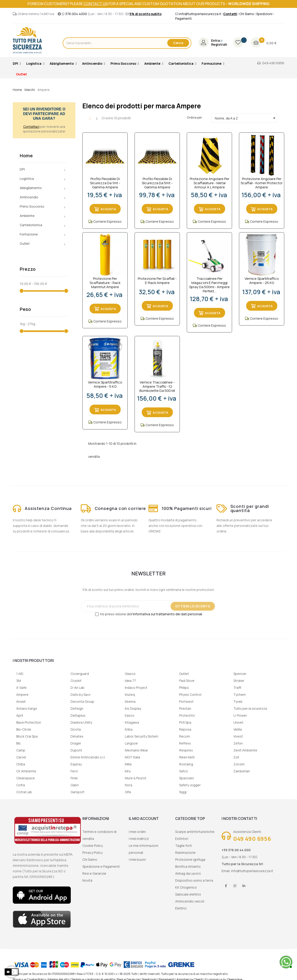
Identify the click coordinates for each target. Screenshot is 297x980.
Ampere (22, 695)
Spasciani (186, 778)
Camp (21, 750)
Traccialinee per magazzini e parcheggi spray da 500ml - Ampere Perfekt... (209, 285)
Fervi (74, 771)
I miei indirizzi (139, 839)
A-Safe (21, 688)
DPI (22, 169)
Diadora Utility (81, 722)
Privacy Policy (92, 853)
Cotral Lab (24, 792)
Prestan (185, 708)
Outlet (25, 243)
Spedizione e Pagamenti (101, 866)
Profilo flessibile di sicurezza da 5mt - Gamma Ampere (157, 183)
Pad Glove (187, 681)
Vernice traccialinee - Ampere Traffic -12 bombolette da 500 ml (157, 387)
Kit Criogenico (186, 887)
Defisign (77, 708)
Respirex (186, 750)
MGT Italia (132, 757)
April (20, 715)
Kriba (129, 729)
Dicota (76, 729)
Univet (238, 722)
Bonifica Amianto (188, 866)
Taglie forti (184, 846)
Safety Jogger (190, 785)
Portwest (186, 701)
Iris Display (133, 708)
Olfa (128, 792)
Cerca (178, 43)
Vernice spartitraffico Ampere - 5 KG (105, 385)
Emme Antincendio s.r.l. (88, 757)
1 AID (20, 674)
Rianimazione (185, 853)
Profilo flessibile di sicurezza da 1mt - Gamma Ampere (105, 183)
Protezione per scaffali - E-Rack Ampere (157, 281)
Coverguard (80, 674)
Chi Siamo (247, 14)
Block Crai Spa (27, 736)
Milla (128, 764)
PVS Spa (185, 722)
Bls (18, 743)
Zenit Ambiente (245, 750)
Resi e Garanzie (94, 873)
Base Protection (29, 722)
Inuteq (130, 695)
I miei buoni (137, 859)
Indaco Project (136, 688)
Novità (87, 880)
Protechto (187, 715)
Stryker (239, 681)
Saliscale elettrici (188, 894)
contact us (96, 4)
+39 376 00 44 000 (236, 850)
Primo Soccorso (32, 206)
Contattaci (31, 127)
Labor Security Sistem (142, 736)
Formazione (29, 234)
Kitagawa (132, 722)
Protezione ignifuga (190, 859)
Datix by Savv (81, 695)
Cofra (21, 785)
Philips (184, 688)
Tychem (240, 695)
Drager (76, 743)
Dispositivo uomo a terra (194, 880)
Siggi (183, 792)
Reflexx (185, 743)
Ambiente (27, 216)
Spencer (240, 674)
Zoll (236, 757)
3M (19, 681)
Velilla (238, 729)
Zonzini (239, 764)
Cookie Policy (93, 846)
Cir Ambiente (26, 771)
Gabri (75, 785)
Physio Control (190, 695)
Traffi (237, 688)
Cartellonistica (31, 225)
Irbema (130, 701)
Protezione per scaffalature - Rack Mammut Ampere (105, 283)
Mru (128, 771)
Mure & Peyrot (136, 778)
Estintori (182, 839)
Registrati (219, 45)
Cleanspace (26, 778)
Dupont (76, 750)
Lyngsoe (131, 743)
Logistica (27, 179)
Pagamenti (183, 18)
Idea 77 (130, 681)
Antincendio (29, 197)
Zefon (238, 743)
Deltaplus (78, 715)
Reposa (185, 729)
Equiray (76, 764)
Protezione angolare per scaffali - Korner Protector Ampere (262, 183)
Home (26, 156)
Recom (185, 736)
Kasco (130, 715)
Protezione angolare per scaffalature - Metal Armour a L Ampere (210, 183)
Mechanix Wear (136, 750)
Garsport (77, 792)
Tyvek (238, 701)
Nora (129, 785)
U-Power (240, 715)
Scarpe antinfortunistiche (195, 832)
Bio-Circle (24, 729)
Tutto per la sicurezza (250, 708)
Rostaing (186, 764)
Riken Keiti (187, 757)
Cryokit (76, 681)
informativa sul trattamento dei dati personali (168, 614)
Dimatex (77, 736)
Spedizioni (264, 14)
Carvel (21, 757)
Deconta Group (82, 701)
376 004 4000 (76, 14)
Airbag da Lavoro (188, 873)
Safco (184, 771)
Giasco (130, 674)
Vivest (238, 736)
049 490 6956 (273, 63)
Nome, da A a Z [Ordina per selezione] (246, 118)
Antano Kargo (27, 708)
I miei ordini (137, 832)
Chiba (21, 764)
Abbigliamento (31, 188)
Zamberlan (242, 771)
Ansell (21, 701)
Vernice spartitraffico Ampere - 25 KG (262, 281)
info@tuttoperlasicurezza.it (200, 14)
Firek (74, 778)
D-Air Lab (77, 688)
